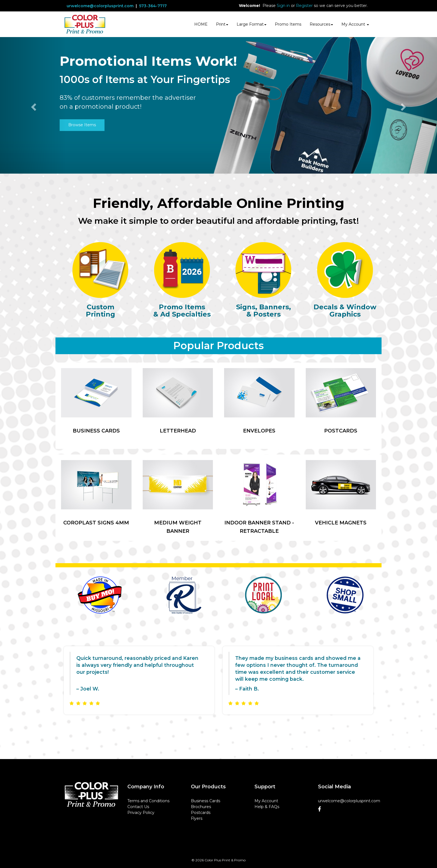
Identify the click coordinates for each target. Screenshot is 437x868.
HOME (201, 24)
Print (222, 24)
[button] (33, 105)
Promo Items (288, 24)
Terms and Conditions (148, 801)
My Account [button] (355, 24)
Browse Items (82, 125)
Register (304, 6)
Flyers (197, 818)
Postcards (201, 813)
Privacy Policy (141, 813)
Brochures (201, 807)
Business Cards (206, 801)
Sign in (283, 6)
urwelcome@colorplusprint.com (100, 6)
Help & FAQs (267, 807)
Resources (321, 24)
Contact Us (138, 807)
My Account (266, 801)
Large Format (252, 24)
